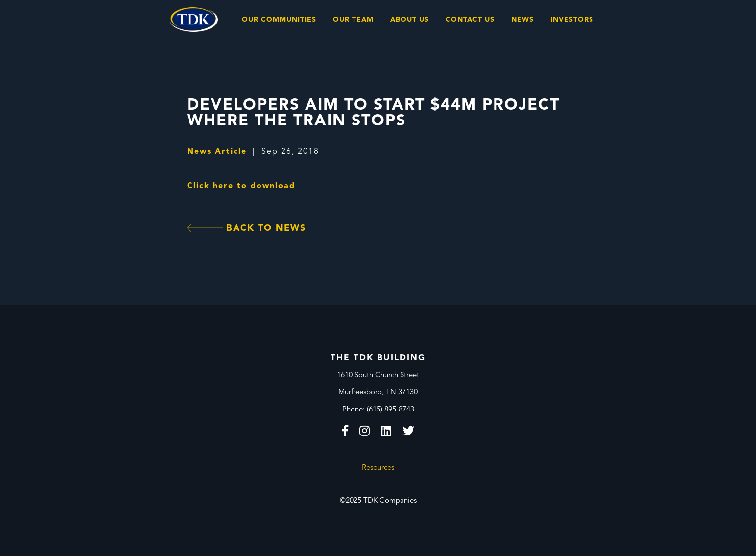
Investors (572, 20)
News (522, 20)
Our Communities (279, 20)
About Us (410, 20)
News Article (217, 152)
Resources (378, 468)
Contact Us (470, 20)
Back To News (247, 228)
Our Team (353, 20)
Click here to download (241, 186)
